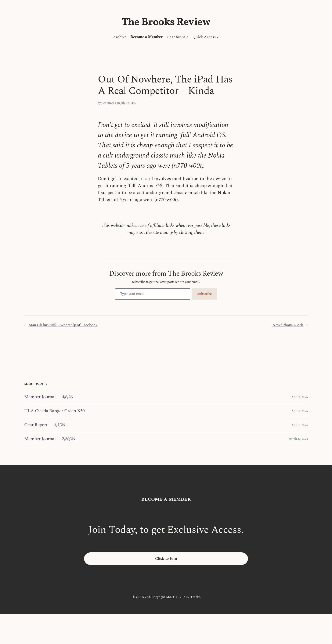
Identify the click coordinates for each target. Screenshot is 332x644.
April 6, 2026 (300, 397)
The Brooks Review (166, 22)
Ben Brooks (109, 103)
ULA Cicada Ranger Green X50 (54, 411)
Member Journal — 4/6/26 (48, 397)
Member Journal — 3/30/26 (49, 439)
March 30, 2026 (298, 439)
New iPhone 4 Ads (288, 325)
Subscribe (205, 294)
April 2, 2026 (300, 411)
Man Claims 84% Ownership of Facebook (63, 325)
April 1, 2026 (300, 425)
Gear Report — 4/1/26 (44, 425)
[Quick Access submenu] (218, 37)
